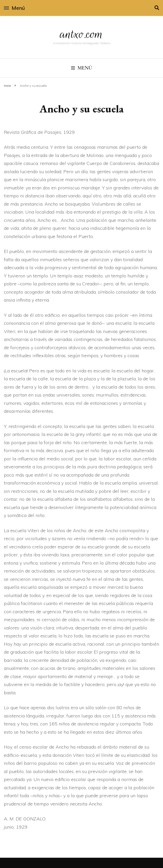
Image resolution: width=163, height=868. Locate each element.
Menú (14, 8)
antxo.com (82, 34)
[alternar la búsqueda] (157, 8)
